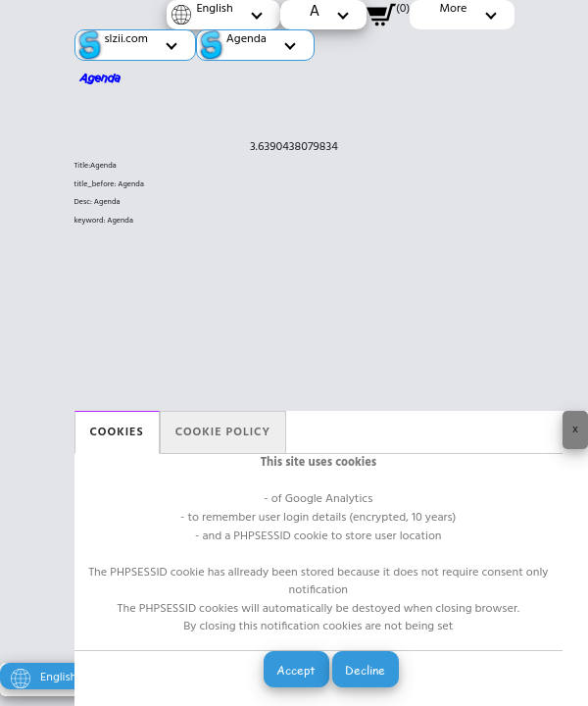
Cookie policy (223, 432)
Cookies (117, 432)
